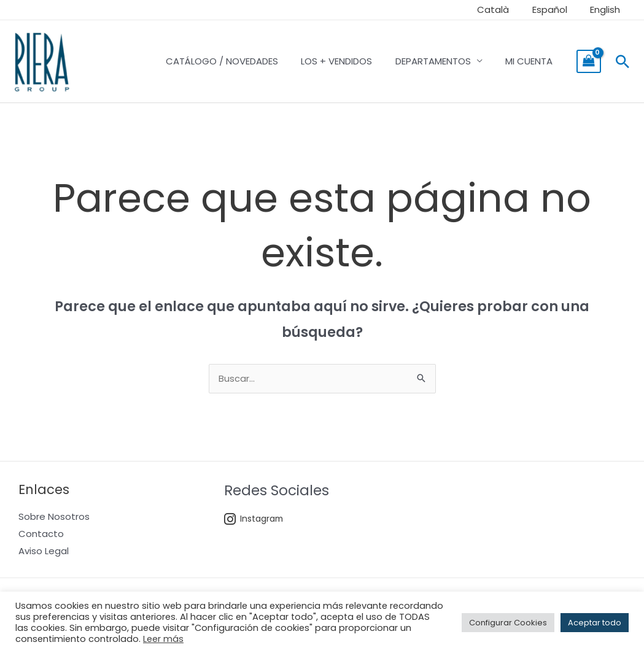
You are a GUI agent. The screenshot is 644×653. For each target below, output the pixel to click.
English (607, 10)
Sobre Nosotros (54, 517)
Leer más (163, 639)
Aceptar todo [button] (595, 623)
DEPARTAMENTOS (440, 61)
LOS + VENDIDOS (348, 61)
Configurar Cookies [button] (508, 623)
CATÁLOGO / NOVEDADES (238, 61)
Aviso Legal (44, 551)
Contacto (41, 534)
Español (557, 10)
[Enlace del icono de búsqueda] (623, 61)
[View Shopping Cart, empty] (589, 61)
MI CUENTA (531, 61)
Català (505, 10)
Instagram (255, 520)
